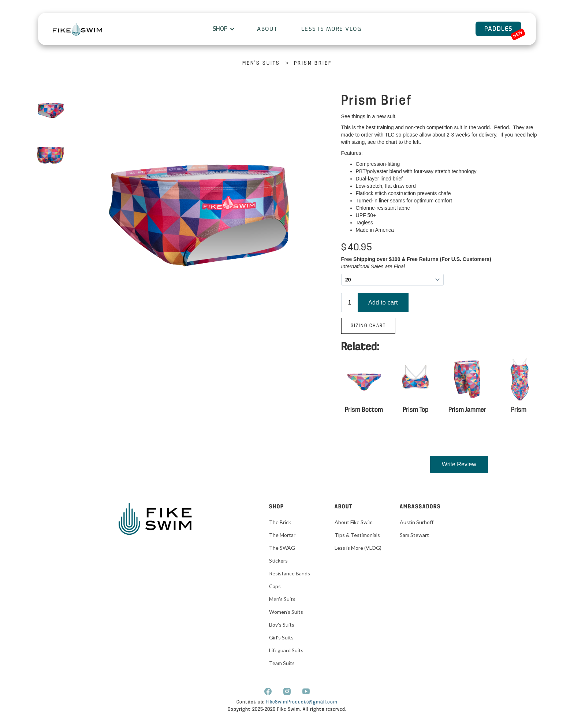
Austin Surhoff (417, 522)
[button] (223, 29)
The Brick (280, 522)
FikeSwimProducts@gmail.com (302, 702)
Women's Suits (286, 612)
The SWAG (282, 548)
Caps (275, 586)
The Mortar (282, 535)
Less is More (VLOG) (358, 548)
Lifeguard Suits (286, 650)
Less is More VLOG (331, 29)
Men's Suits (261, 64)
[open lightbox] (51, 111)
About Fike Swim (354, 522)
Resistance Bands (290, 573)
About (267, 29)
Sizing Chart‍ (368, 326)
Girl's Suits (281, 637)
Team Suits (282, 663)
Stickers (278, 561)
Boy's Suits (282, 625)
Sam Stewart (414, 535)
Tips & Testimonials (357, 535)
